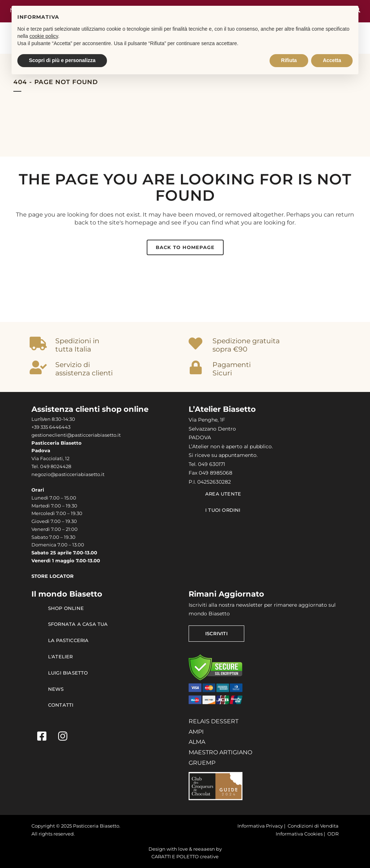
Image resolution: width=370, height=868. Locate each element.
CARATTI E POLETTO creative (185, 857)
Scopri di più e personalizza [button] (62, 60)
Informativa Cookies (299, 834)
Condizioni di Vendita (313, 826)
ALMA (197, 742)
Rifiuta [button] (289, 60)
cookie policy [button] (44, 36)
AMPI (196, 732)
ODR (333, 834)
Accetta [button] (332, 60)
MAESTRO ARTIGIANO (220, 752)
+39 (36, 427)
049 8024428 (56, 466)
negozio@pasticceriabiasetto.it (68, 474)
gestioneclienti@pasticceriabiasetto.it (76, 435)
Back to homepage (185, 247)
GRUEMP (202, 763)
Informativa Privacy (260, 826)
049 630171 (212, 464)
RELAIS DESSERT (214, 721)
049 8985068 (216, 473)
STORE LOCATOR (53, 576)
